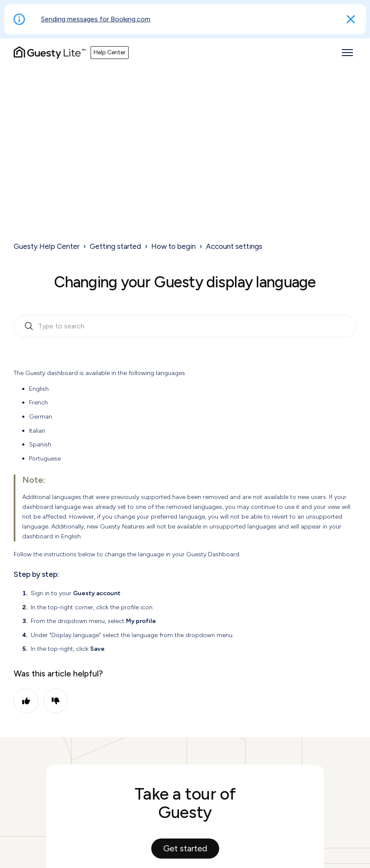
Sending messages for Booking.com (96, 19)
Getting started (115, 246)
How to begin (173, 246)
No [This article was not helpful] (56, 701)
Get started (185, 848)
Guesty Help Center (47, 246)
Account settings (234, 246)
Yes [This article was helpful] (26, 701)
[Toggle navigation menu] (347, 53)
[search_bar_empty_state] (185, 326)
